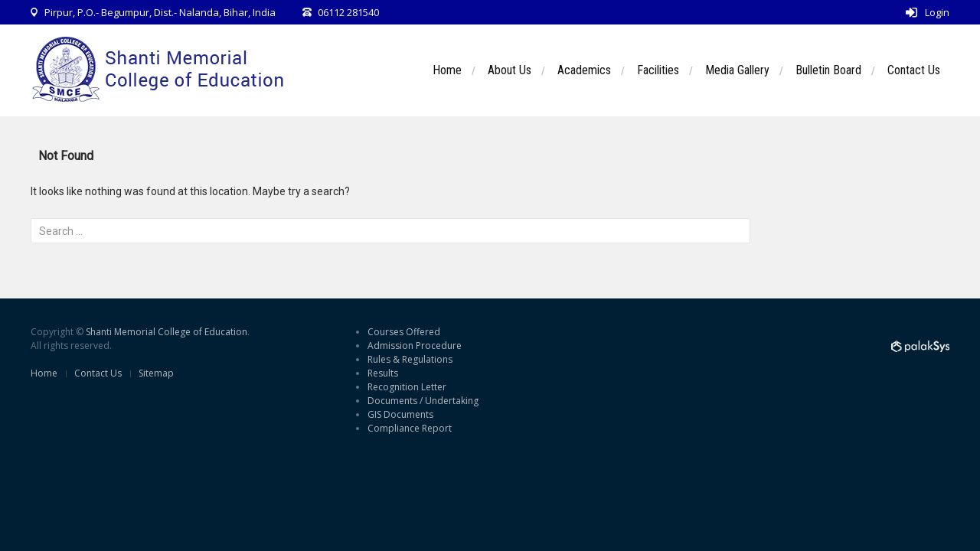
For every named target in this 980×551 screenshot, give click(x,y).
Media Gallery (737, 70)
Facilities (658, 70)
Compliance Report (410, 428)
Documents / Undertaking (423, 401)
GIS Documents (400, 414)
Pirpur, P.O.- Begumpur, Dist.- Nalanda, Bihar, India (160, 12)
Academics (584, 70)
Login (937, 12)
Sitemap (156, 373)
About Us (510, 70)
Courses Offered (404, 332)
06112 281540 (348, 12)
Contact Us (914, 70)
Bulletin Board (828, 70)
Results (383, 373)
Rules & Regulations (410, 359)
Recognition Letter (407, 387)
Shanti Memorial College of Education (167, 332)
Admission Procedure (415, 346)
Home (447, 70)
